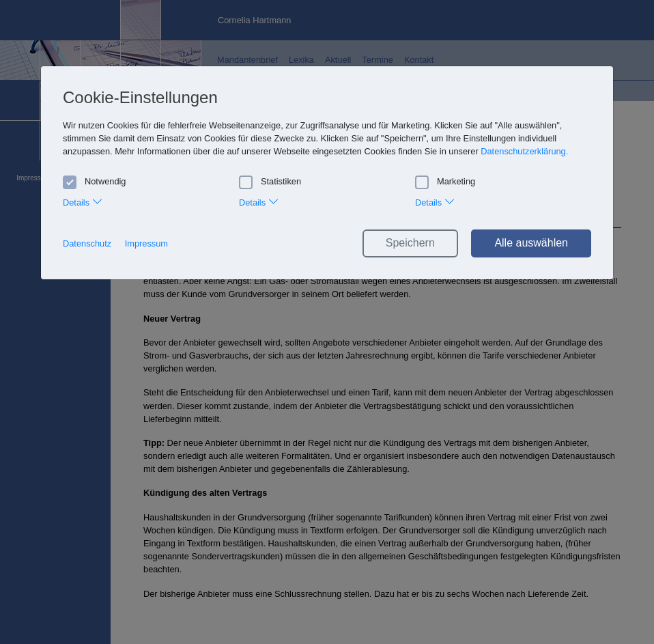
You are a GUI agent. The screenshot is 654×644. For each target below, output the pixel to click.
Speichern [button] (410, 243)
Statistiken (270, 182)
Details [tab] (83, 201)
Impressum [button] (146, 243)
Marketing (445, 182)
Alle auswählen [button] (531, 243)
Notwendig (94, 182)
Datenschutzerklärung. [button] (524, 151)
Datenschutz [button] (87, 243)
